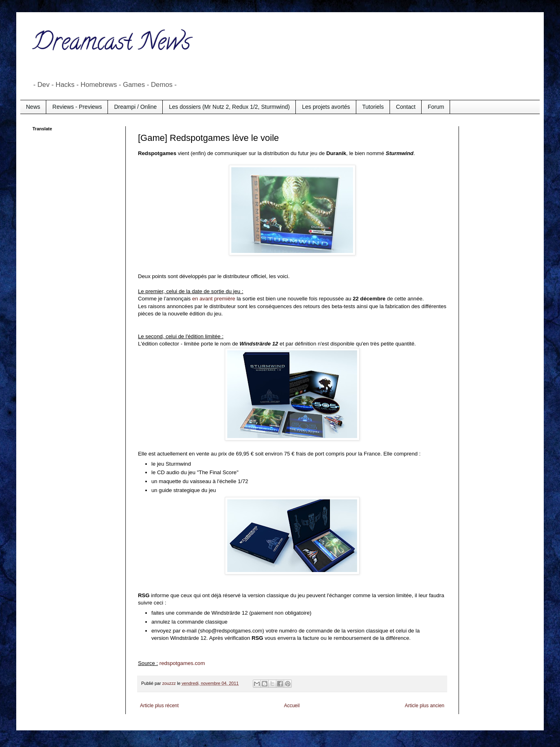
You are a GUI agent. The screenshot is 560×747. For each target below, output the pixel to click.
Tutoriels (373, 107)
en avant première (213, 299)
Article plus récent (159, 706)
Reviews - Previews (77, 107)
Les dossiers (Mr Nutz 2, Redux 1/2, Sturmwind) (229, 107)
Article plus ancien (425, 706)
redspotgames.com (182, 663)
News (33, 107)
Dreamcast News (112, 44)
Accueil (292, 706)
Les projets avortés (326, 107)
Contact (406, 107)
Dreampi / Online (135, 107)
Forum (436, 107)
